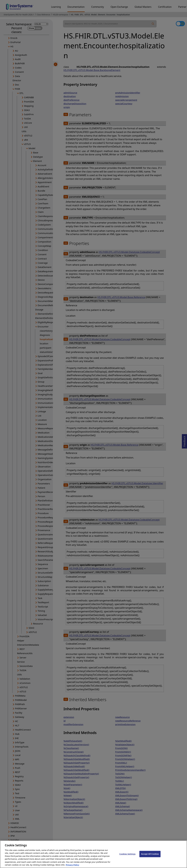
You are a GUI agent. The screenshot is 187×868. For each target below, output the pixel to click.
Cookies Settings (127, 856)
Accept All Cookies (150, 856)
